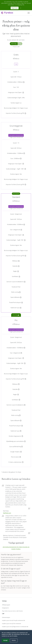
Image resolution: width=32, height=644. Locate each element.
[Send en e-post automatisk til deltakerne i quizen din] (25, 282)
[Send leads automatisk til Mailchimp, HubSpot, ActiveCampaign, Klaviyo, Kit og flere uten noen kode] (22, 436)
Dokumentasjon (6, 617)
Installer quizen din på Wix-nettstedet (12, 624)
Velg (16, 64)
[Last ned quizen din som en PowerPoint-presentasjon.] (22, 302)
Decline (14, 640)
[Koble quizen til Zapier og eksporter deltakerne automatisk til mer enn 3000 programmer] (23, 92)
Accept (5, 640)
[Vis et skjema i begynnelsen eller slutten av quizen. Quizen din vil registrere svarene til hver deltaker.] (21, 158)
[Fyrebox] (7, 13)
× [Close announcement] (21, 8)
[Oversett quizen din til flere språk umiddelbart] (25, 441)
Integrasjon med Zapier (15, 92)
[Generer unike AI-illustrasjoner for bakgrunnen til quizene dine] (24, 82)
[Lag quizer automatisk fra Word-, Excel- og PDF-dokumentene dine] (25, 113)
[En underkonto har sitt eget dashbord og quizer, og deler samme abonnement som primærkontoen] (23, 462)
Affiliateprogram (6, 605)
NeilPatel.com (7, 513)
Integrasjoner (5, 608)
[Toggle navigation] (29, 13)
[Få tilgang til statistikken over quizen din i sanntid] (19, 266)
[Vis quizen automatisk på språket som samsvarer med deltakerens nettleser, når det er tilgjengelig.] (22, 446)
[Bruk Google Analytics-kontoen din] (21, 452)
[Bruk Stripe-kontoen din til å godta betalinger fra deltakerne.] (25, 169)
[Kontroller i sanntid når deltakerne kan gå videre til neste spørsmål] (21, 308)
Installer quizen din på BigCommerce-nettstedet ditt (15, 627)
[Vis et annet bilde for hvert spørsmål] (19, 261)
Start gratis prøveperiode (16, 135)
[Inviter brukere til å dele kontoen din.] (20, 457)
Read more (15, 8)
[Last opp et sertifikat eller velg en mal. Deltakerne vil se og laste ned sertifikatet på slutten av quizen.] (19, 276)
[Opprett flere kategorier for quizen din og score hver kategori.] (20, 292)
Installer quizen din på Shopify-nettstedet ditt (13, 620)
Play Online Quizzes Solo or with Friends (12, 611)
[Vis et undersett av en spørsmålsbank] (21, 297)
